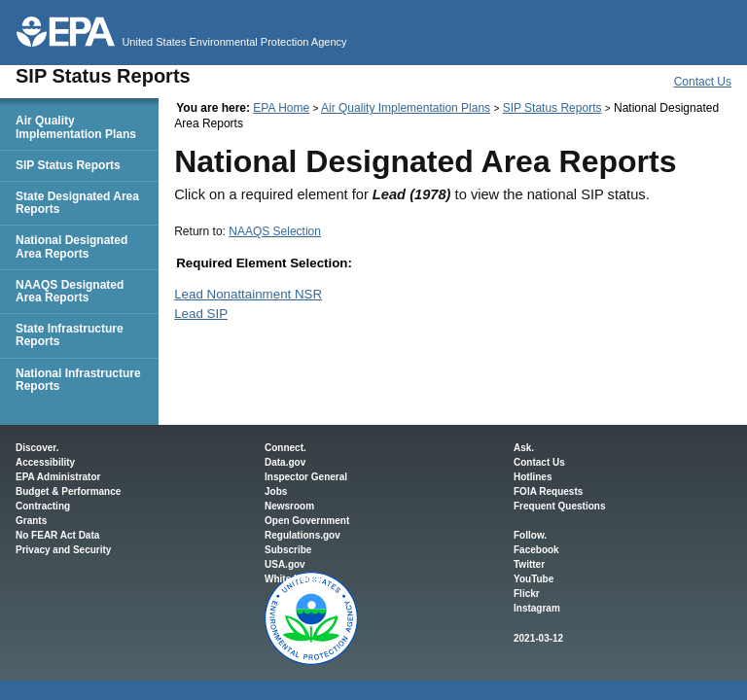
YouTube (534, 579)
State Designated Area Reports (77, 203)
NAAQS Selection (275, 231)
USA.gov (285, 564)
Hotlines (533, 477)
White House (294, 579)
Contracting (43, 506)
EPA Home (281, 108)
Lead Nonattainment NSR (248, 294)
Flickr (527, 594)
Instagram (537, 608)
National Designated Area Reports (71, 246)
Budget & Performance (68, 491)
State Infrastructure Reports (70, 335)
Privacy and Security (63, 550)
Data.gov (285, 462)
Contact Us (703, 82)
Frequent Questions (559, 506)
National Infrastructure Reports (78, 380)
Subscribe (288, 550)
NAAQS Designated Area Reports (70, 291)
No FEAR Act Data (57, 535)
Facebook (536, 550)
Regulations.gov (302, 535)
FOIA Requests (548, 491)
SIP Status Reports (552, 108)
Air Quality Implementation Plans (406, 108)
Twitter (529, 564)
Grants (31, 521)
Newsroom (289, 506)
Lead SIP (201, 314)
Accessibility (45, 462)
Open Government (307, 521)
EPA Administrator (58, 477)
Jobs (276, 491)
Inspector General (306, 477)
